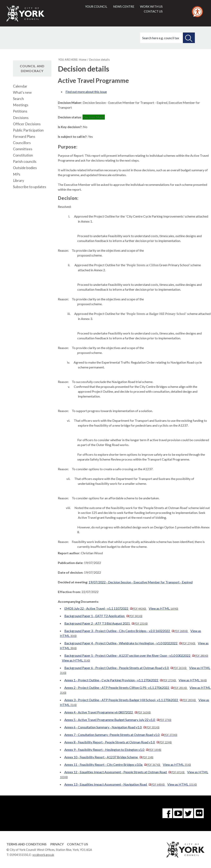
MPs (17, 174)
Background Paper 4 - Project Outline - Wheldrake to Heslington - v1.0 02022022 (130, 643)
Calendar (20, 86)
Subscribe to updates (30, 187)
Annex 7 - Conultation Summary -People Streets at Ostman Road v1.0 (121, 735)
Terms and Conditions (27, 844)
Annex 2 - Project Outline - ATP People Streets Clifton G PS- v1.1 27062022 (126, 688)
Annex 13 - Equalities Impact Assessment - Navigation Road (115, 784)
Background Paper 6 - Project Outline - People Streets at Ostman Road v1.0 (126, 668)
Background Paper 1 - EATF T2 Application (103, 616)
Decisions (21, 118)
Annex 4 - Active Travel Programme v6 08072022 (108, 712)
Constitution (23, 155)
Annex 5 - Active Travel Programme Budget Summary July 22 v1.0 (118, 720)
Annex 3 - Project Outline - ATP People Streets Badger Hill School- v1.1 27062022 (130, 700)
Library (19, 180)
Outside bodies (25, 168)
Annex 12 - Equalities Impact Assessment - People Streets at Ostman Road (125, 772)
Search (18, 99)
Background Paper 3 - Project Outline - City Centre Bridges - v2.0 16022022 (126, 631)
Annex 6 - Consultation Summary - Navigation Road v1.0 (112, 727)
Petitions (20, 111)
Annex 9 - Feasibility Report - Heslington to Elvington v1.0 (113, 750)
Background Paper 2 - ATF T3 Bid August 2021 (106, 623)
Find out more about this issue (86, 92)
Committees (23, 149)
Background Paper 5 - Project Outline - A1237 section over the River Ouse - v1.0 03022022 (136, 655)
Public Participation (28, 130)
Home (83, 60)
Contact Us (77, 844)
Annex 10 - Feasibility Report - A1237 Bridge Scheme (109, 757)
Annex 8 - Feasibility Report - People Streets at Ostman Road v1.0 (118, 742)
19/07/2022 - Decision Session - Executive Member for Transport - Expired (141, 582)
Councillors (22, 143)
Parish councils (25, 162)
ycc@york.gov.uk (43, 855)
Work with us (151, 6)
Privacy (57, 844)
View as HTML (163, 608)
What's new (22, 92)
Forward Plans (24, 136)
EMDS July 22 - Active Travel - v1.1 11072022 (105, 608)
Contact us (153, 11)
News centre (124, 6)
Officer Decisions (27, 124)
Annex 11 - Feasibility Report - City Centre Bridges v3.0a (113, 764)
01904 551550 (19, 855)
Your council (96, 6)
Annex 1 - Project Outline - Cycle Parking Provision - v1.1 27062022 (120, 680)
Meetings (21, 105)
